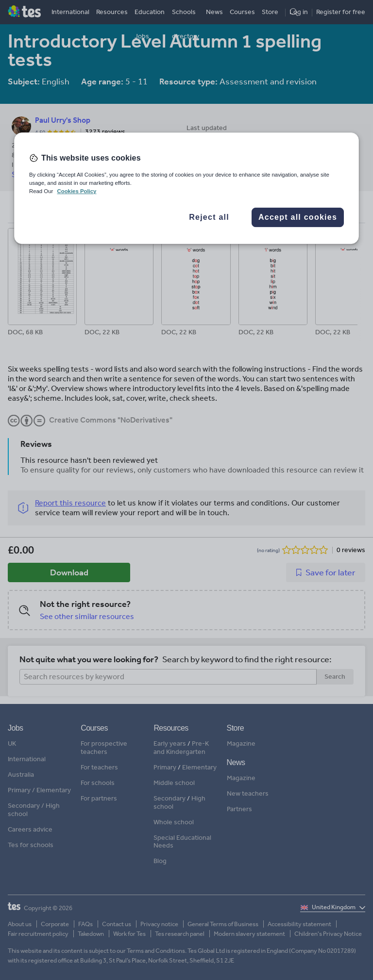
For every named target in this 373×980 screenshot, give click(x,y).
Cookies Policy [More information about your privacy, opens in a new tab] (76, 191)
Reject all (209, 217)
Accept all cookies (298, 217)
